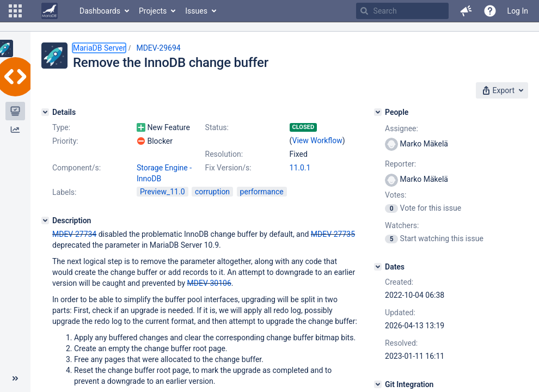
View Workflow (317, 140)
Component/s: (76, 168)
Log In (518, 11)
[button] (15, 11)
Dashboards (100, 11)
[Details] (45, 112)
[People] (378, 112)
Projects (153, 11)
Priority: (65, 141)
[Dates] (378, 267)
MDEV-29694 (158, 48)
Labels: (64, 192)
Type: (61, 127)
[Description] (45, 220)
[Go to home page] (50, 11)
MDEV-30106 (209, 283)
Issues (196, 11)
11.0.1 (300, 168)
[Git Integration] (378, 384)
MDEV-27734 (74, 234)
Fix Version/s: (228, 168)
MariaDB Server (99, 48)
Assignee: (402, 128)
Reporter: (400, 164)
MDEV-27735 (333, 234)
